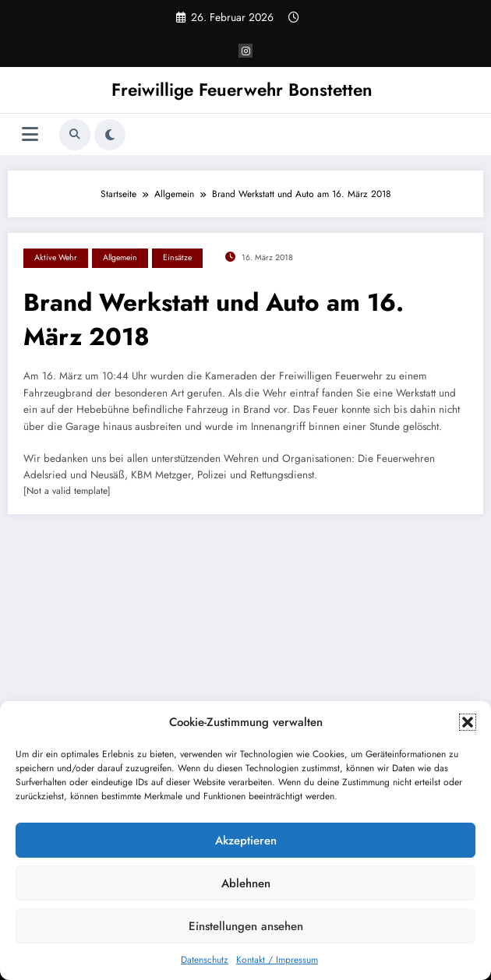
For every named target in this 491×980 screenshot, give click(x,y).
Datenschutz (205, 960)
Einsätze (177, 257)
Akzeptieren (246, 841)
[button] (468, 722)
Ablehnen (246, 883)
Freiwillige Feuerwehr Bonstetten (242, 90)
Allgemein (120, 257)
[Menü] (30, 134)
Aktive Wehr (56, 257)
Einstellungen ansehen (246, 926)
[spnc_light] (110, 135)
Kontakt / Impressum (277, 960)
